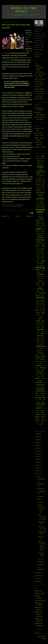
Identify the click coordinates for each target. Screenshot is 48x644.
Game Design (40, 265)
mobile (38, 315)
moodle (40, 317)
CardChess (40, 195)
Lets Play (43, 306)
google (38, 272)
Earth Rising (38, 133)
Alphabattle (40, 165)
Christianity (40, 199)
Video (43, 402)
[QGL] (38, 156)
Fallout (43, 246)
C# (43, 188)
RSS (30, 213)
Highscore (40, 278)
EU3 (44, 242)
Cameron (39, 190)
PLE (38, 340)
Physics (38, 338)
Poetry (42, 340)
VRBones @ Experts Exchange (39, 614)
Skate (38, 370)
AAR (43, 156)
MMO (43, 312)
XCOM (40, 425)
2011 (38, 474)
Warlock (43, 410)
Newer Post (6, 216)
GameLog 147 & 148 (41, 510)
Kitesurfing (40, 297)
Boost (43, 184)
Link (36, 308)
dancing (43, 221)
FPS (43, 259)
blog (44, 182)
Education (40, 236)
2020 (38, 448)
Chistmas (40, 197)
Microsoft (43, 310)
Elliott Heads (40, 240)
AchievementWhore (40, 159)
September (41, 492)
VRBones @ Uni (40, 600)
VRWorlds (38, 408)
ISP (36, 293)
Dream (38, 232)
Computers (40, 215)
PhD (42, 334)
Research (43, 361)
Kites (43, 295)
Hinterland (38, 283)
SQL (41, 374)
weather (38, 414)
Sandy (37, 368)
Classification (40, 203)
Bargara (40, 178)
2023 (38, 442)
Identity (40, 287)
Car (44, 190)
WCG (42, 412)
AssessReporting (40, 176)
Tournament (40, 389)
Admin (39, 163)
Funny (43, 261)
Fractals (37, 261)
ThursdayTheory (13, 206)
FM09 (42, 257)
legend (37, 306)
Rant (37, 359)
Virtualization (40, 406)
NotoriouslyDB (39, 89)
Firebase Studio (40, 251)
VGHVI (38, 402)
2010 (38, 476)
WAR (44, 408)
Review (40, 363)
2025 (38, 437)
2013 (38, 468)
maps (44, 308)
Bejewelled (38, 180)
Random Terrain (40, 357)
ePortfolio (39, 242)
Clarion (42, 201)
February (41, 564)
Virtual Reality (40, 404)
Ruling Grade (39, 99)
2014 (38, 465)
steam (40, 380)
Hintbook (40, 281)
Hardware (40, 274)
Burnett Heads (40, 186)
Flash (43, 255)
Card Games (40, 192)
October (41, 489)
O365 (38, 332)
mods (43, 315)
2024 (38, 440)
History (43, 283)
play (43, 338)
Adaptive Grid (40, 161)
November (41, 484)
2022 (38, 445)
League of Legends (40, 302)
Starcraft (43, 378)
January (41, 569)
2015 (38, 462)
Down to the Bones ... (24, 10)
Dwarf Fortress (40, 234)
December (41, 479)
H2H (43, 272)
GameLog (40, 267)
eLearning (40, 238)
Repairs (37, 361)
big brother (38, 182)
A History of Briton (40, 147)
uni (21, 206)
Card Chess (38, 81)
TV (36, 400)
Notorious (38, 87)
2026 (38, 434)
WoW (42, 423)
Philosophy (40, 336)
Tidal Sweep (38, 96)
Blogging (38, 184)
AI (43, 163)
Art (43, 173)
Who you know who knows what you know (16, 26)
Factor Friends (39, 84)
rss (44, 366)
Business (39, 188)
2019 (38, 451)
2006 (38, 581)
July (39, 499)
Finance (43, 249)
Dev (44, 229)
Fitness (38, 255)
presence (40, 344)
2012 (38, 471)
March (40, 562)
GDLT (38, 270)
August (40, 497)
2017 (38, 457)
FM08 (38, 257)
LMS (40, 308)
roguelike (39, 366)
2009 (38, 573)
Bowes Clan (38, 591)
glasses (43, 270)
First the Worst (40, 253)
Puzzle (37, 355)
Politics (38, 342)
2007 (38, 579)
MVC (43, 321)
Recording (42, 359)
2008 (38, 576)
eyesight (38, 244)
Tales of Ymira (39, 135)
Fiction (38, 249)
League (43, 300)
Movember (40, 319)
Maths (37, 310)
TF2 (44, 383)
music (38, 321)
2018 (38, 454)
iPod (43, 291)
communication (40, 207)
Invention (40, 289)
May (40, 505)
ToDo (38, 387)
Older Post (29, 216)
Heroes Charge (40, 276)
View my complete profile (38, 55)
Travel (43, 395)
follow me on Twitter (42, 638)
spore (37, 374)
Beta (44, 180)
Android (40, 169)
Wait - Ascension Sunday (42, 517)
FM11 (38, 259)
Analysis (40, 167)
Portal (43, 342)
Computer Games (41, 211)
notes (43, 327)
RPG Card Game (40, 79)
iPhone (38, 291)
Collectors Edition (40, 205)
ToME (42, 387)
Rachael (43, 355)
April (40, 559)
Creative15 (40, 217)
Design (38, 229)
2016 (38, 459)
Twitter (40, 400)
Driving (43, 231)
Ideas (43, 285)
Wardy (38, 410)
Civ (38, 201)
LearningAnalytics (40, 304)
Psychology (40, 353)
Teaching (38, 382)
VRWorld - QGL (39, 593)
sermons (43, 368)
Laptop (38, 300)
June (40, 502)
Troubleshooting (40, 397)
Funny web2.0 (40, 263)
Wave (38, 412)
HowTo (38, 285)
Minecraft (38, 313)
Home (18, 216)
